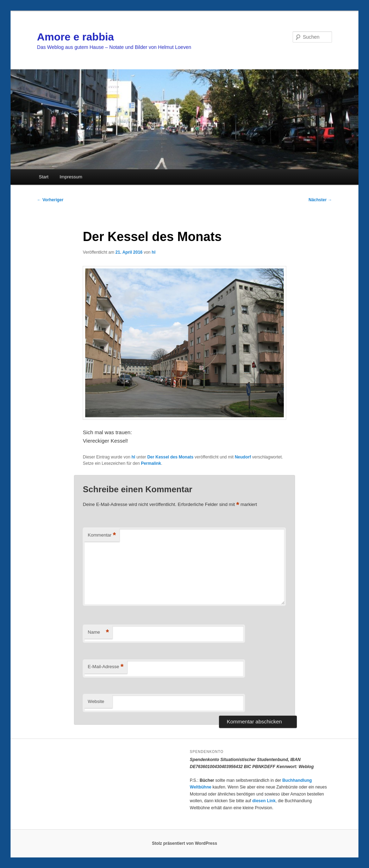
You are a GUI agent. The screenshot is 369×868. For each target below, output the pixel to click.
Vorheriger (50, 200)
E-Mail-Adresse (105, 667)
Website (96, 701)
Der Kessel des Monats (170, 457)
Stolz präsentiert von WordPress (184, 843)
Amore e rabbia (75, 37)
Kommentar (102, 535)
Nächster (320, 200)
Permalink (151, 463)
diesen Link (264, 801)
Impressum (71, 177)
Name (98, 632)
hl (154, 252)
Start (43, 177)
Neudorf (243, 457)
